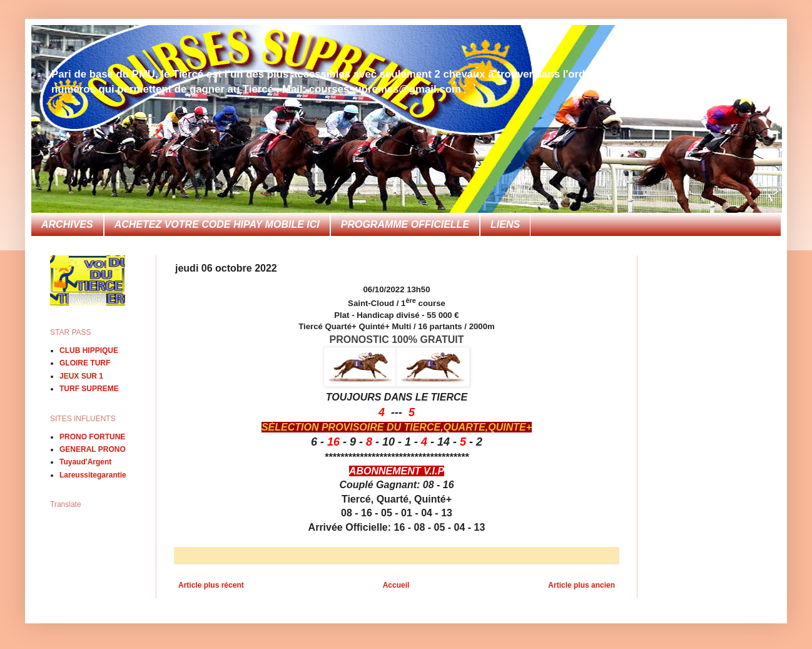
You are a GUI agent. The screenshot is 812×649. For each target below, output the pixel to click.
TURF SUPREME (89, 389)
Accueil (396, 585)
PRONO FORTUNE (92, 437)
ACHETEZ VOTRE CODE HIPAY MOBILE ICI (217, 224)
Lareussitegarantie (93, 475)
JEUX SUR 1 (81, 376)
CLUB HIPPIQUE (89, 350)
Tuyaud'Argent (85, 462)
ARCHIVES (67, 224)
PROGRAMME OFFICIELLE (405, 224)
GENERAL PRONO (93, 449)
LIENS (505, 224)
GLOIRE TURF (85, 363)
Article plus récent (211, 585)
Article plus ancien (581, 585)
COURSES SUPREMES (66, 40)
